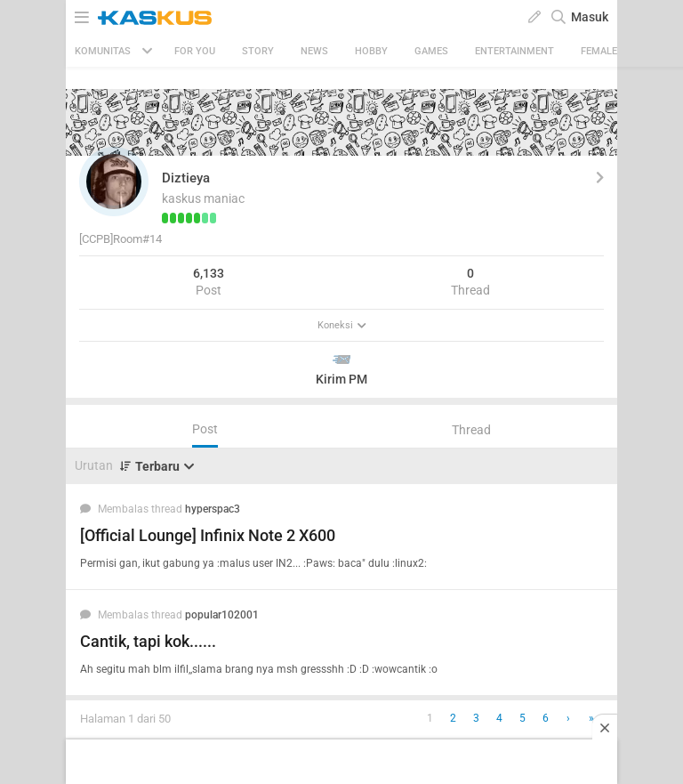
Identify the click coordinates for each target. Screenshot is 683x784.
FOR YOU (195, 51)
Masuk (590, 17)
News (314, 51)
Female (599, 51)
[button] (114, 182)
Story (258, 51)
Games (431, 51)
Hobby (371, 51)
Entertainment (514, 51)
